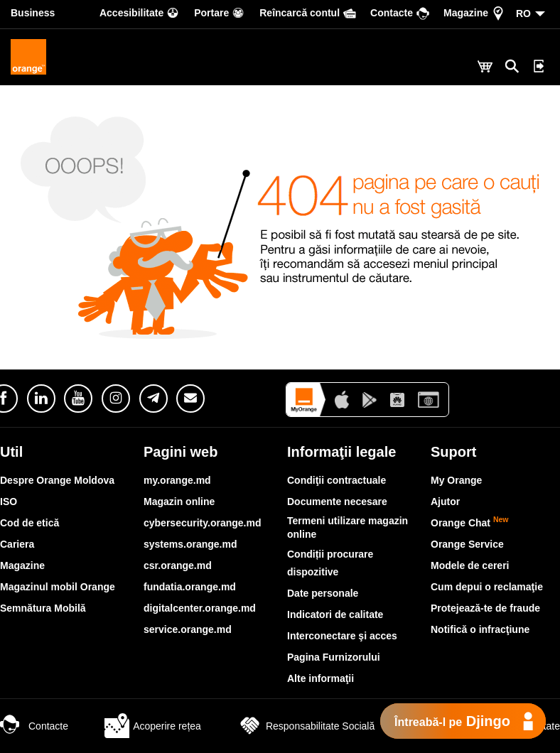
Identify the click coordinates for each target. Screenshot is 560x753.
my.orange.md (177, 480)
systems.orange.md (190, 544)
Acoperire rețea (153, 726)
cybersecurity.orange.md (202, 523)
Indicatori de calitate (335, 614)
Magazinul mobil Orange (58, 587)
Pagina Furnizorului (334, 657)
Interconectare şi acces (342, 636)
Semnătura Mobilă (43, 608)
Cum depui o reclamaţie (487, 587)
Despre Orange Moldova (57, 480)
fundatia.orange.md (190, 587)
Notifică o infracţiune (480, 629)
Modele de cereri (470, 565)
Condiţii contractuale (336, 480)
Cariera (17, 544)
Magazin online (179, 502)
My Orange (456, 480)
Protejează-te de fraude (485, 608)
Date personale (323, 593)
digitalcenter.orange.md (200, 608)
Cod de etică (29, 523)
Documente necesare (337, 502)
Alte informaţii (321, 678)
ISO (9, 502)
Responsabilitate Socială (306, 726)
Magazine (22, 565)
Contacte (34, 726)
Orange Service (467, 544)
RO (523, 13)
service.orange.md (188, 629)
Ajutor (445, 502)
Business (33, 13)
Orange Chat (470, 523)
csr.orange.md (178, 565)
